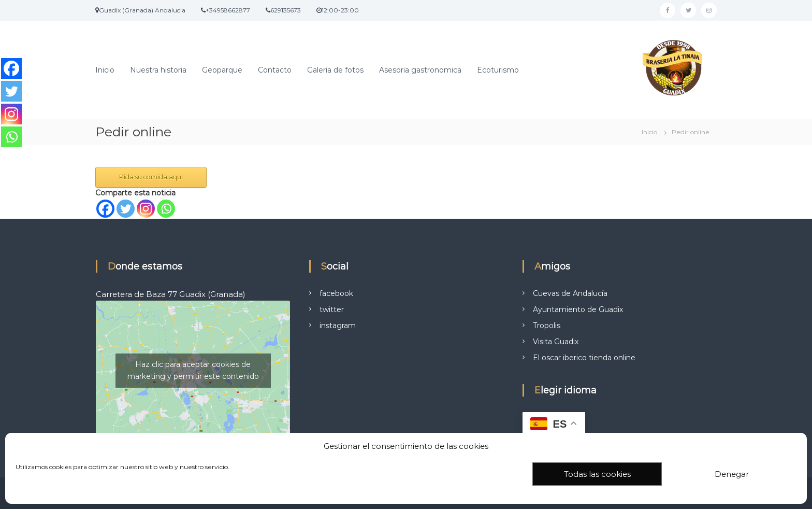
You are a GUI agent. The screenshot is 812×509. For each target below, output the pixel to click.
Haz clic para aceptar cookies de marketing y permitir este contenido (193, 370)
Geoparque (222, 70)
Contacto (275, 70)
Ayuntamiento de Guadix (578, 309)
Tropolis (547, 326)
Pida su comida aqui (151, 177)
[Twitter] (126, 209)
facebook (336, 293)
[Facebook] (105, 209)
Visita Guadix (556, 342)
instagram (338, 326)
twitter (332, 309)
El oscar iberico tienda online (584, 358)
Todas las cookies (597, 474)
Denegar (732, 474)
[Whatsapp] (166, 209)
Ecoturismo (498, 70)
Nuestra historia (158, 70)
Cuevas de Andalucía (570, 293)
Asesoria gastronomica (420, 70)
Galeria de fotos (335, 70)
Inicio (105, 70)
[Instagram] (146, 209)
